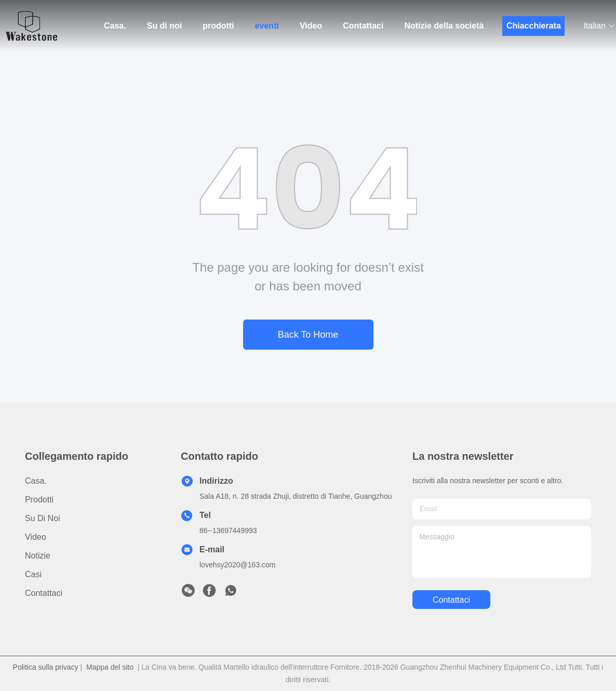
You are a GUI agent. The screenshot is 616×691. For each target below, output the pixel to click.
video (36, 537)
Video (311, 26)
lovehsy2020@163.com (238, 565)
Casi (33, 574)
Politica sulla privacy (46, 667)
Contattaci (363, 26)
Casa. (115, 26)
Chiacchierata (534, 26)
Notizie (38, 556)
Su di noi (165, 26)
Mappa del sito (110, 667)
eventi (267, 26)
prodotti (218, 26)
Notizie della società (444, 26)
